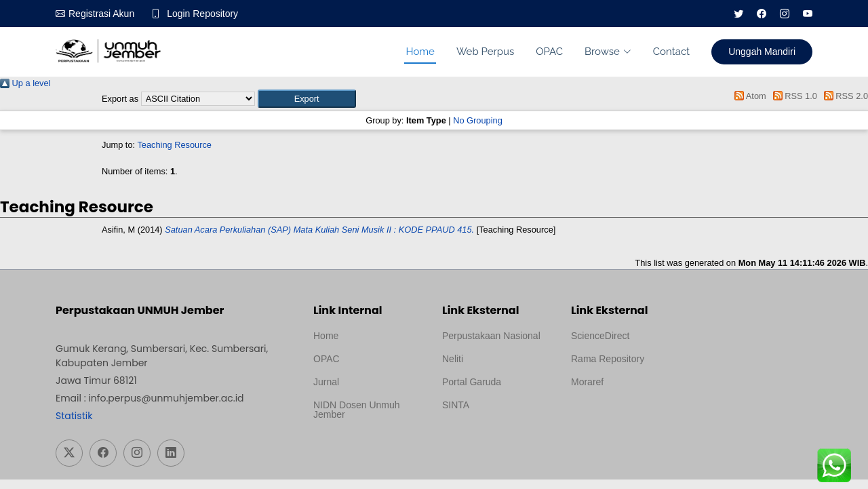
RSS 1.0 (793, 96)
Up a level (25, 83)
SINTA (456, 405)
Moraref (587, 382)
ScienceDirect (600, 336)
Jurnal (326, 382)
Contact (671, 52)
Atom (748, 96)
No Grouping (478, 120)
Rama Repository (608, 359)
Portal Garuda (472, 382)
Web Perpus (485, 52)
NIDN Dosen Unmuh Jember (357, 410)
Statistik (74, 416)
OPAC (549, 52)
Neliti (453, 359)
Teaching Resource (174, 145)
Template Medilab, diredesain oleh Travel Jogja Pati (489, 437)
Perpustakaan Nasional (491, 336)
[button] (307, 99)
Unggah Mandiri (762, 52)
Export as (120, 99)
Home (420, 52)
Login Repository (202, 14)
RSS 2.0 (844, 96)
